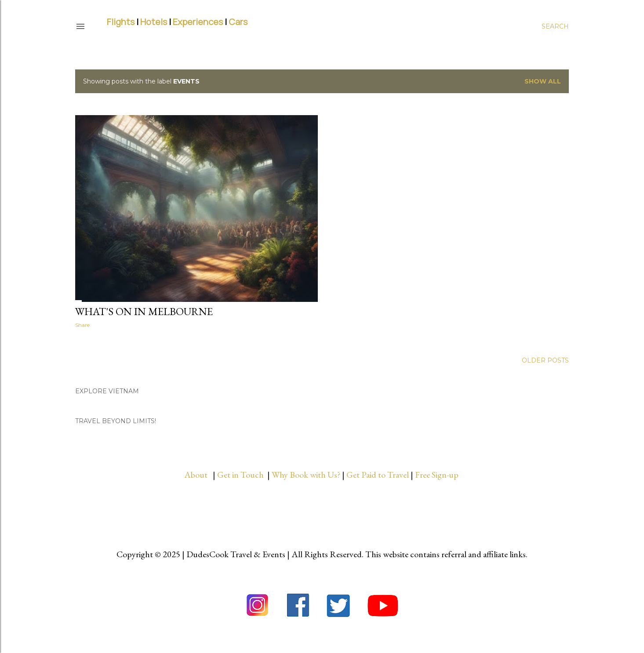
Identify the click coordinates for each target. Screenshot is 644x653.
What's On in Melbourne (144, 311)
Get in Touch (241, 475)
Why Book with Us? (306, 475)
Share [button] (82, 325)
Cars (238, 22)
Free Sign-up (438, 475)
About (198, 475)
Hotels (154, 22)
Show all (543, 81)
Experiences (198, 22)
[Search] (555, 26)
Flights (121, 22)
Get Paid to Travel (378, 475)
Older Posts (545, 360)
